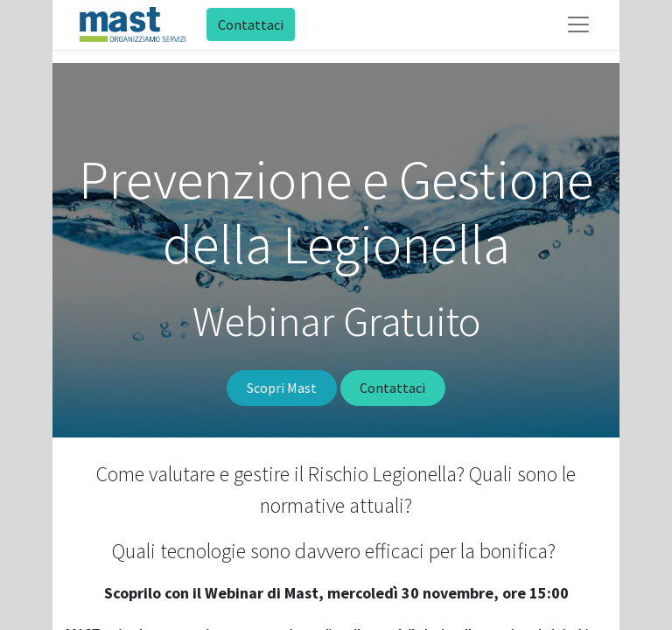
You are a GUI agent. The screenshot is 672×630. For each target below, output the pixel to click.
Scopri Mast (282, 388)
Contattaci (251, 24)
